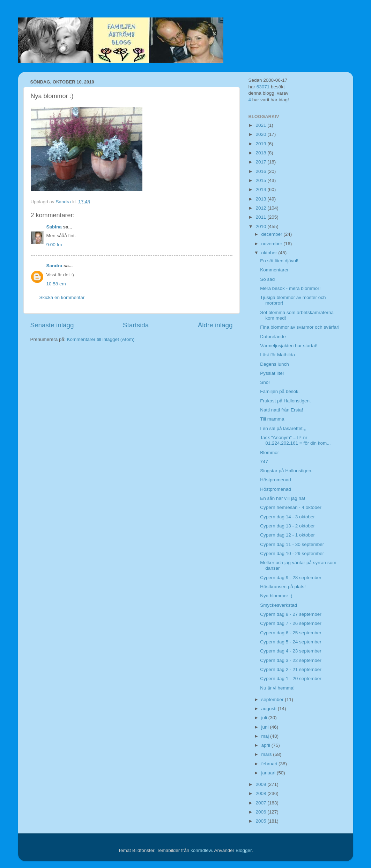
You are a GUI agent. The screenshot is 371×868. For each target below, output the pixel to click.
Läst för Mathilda (277, 355)
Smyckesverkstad (279, 605)
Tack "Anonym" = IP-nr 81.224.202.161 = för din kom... (295, 440)
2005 (261, 821)
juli (265, 718)
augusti (270, 709)
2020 (261, 134)
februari (270, 764)
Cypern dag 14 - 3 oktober (287, 517)
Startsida (136, 325)
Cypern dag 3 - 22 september (291, 660)
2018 (261, 153)
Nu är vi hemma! (277, 688)
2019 (261, 144)
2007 (261, 803)
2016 (261, 171)
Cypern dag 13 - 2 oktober (287, 526)
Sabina (54, 227)
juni (266, 727)
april (266, 745)
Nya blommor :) (276, 596)
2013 (261, 199)
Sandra (54, 266)
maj (266, 736)
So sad (267, 279)
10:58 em (56, 284)
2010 (261, 227)
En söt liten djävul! (279, 261)
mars (267, 754)
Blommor (269, 453)
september (273, 699)
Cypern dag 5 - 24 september (291, 642)
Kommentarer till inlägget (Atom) (101, 339)
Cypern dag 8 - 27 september (291, 614)
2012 (261, 208)
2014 (261, 189)
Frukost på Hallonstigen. (285, 401)
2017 (261, 162)
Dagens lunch (274, 364)
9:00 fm (54, 245)
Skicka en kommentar (62, 297)
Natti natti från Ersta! (281, 410)
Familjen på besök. (280, 391)
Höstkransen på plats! (283, 587)
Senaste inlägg (52, 325)
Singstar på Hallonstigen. (286, 471)
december (273, 234)
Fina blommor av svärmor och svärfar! (300, 327)
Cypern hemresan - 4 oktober (291, 507)
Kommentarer (274, 270)
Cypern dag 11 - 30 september (292, 544)
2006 (261, 812)
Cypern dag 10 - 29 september (292, 553)
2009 (261, 784)
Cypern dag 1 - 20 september (291, 679)
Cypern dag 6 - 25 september (291, 633)
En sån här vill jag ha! (283, 498)
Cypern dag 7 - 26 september (291, 623)
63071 (263, 87)
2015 (261, 180)
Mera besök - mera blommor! (290, 288)
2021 (261, 125)
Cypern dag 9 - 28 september (291, 578)
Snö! (265, 382)
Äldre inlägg (215, 325)
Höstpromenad (276, 480)
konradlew (201, 850)
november (273, 244)
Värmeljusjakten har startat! (289, 346)
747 (264, 462)
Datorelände (273, 337)
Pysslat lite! (272, 373)
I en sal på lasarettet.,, (283, 428)
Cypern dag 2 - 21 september (291, 669)
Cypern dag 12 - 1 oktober (287, 535)
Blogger (244, 850)
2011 (261, 217)
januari (269, 773)
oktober (270, 253)
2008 (261, 793)
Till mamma (272, 419)
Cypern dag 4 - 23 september (291, 651)
